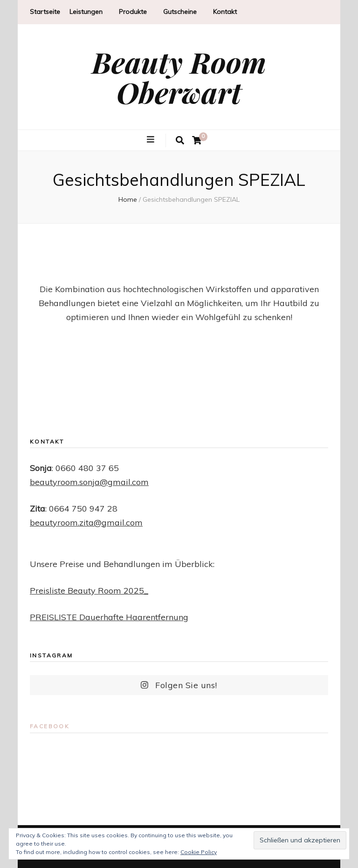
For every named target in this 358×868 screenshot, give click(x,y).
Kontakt (225, 12)
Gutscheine (180, 12)
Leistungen (86, 12)
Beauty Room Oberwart (179, 77)
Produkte (133, 12)
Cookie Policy (199, 852)
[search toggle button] (180, 141)
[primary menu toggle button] (152, 140)
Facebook (50, 726)
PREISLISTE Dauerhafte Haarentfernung (109, 617)
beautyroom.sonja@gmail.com (89, 482)
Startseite (45, 12)
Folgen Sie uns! (179, 685)
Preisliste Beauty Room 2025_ (89, 591)
